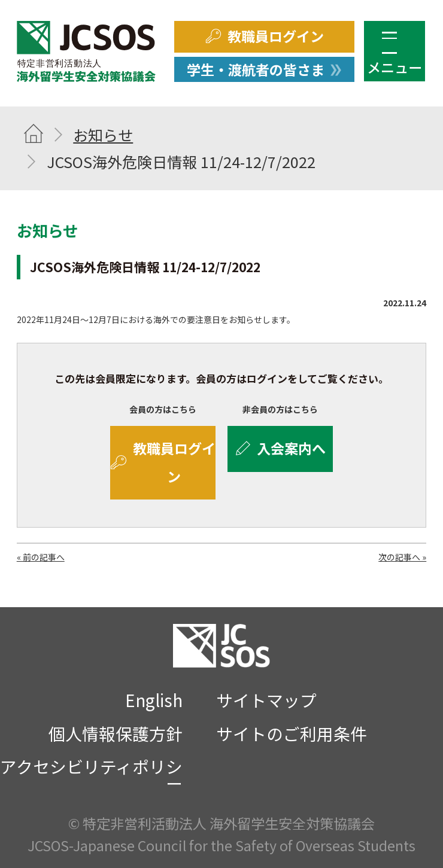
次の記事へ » (402, 557)
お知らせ (103, 135)
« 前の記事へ (41, 557)
